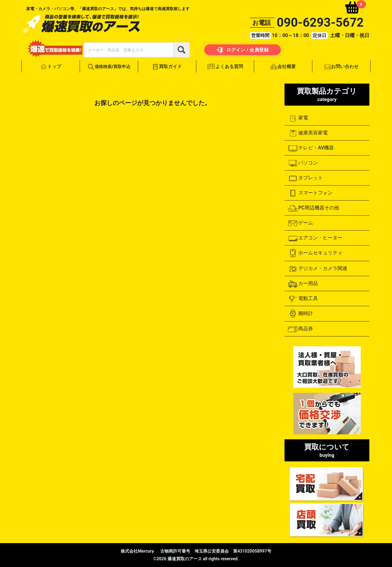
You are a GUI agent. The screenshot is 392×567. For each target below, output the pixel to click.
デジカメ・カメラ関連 (317, 269)
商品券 (300, 329)
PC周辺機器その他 (313, 208)
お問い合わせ (341, 67)
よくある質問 (225, 67)
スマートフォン (310, 193)
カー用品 (303, 284)
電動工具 (303, 299)
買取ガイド (167, 67)
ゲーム (300, 223)
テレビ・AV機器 (311, 148)
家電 (298, 118)
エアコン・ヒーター (315, 238)
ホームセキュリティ (315, 253)
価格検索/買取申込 (109, 67)
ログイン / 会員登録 (243, 50)
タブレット (305, 178)
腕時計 (300, 314)
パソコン (303, 163)
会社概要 (283, 67)
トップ (51, 67)
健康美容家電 (308, 133)
